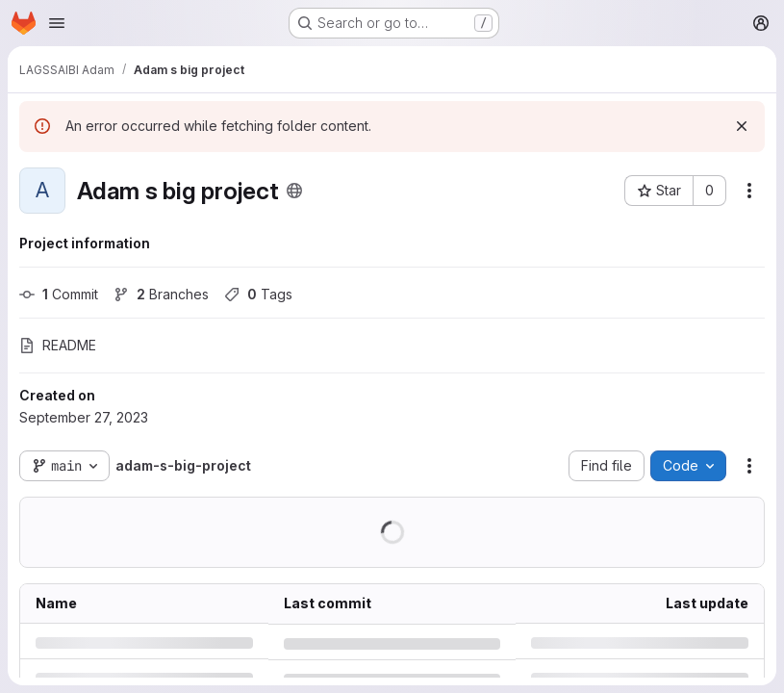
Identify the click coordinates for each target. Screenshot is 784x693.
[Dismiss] (742, 126)
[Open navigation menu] (57, 23)
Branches (161, 294)
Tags (258, 294)
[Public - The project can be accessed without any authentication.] (294, 191)
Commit (59, 294)
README (58, 345)
